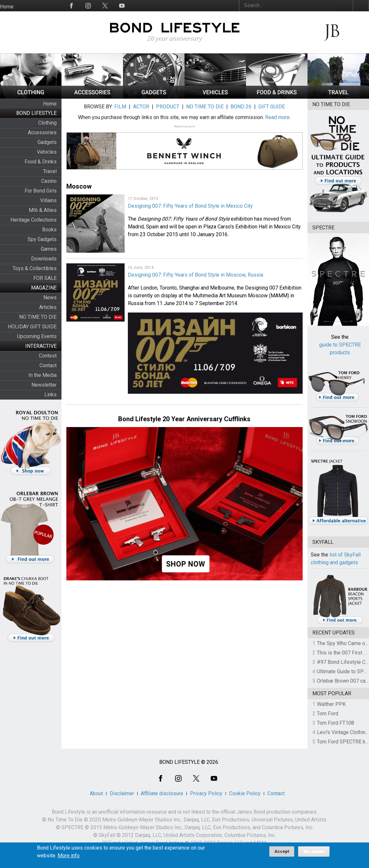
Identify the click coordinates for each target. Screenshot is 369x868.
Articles (48, 307)
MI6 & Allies (43, 210)
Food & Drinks (41, 162)
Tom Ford (328, 714)
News (50, 297)
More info (69, 858)
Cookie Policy (245, 793)
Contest (48, 356)
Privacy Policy (206, 793)
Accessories (42, 132)
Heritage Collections (34, 220)
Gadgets (47, 142)
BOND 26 (241, 107)
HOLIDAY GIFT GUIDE (32, 327)
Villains (48, 200)
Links (50, 395)
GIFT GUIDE (272, 107)
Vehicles (47, 152)
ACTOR (141, 107)
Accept (282, 854)
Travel (50, 171)
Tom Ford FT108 (335, 723)
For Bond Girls (41, 191)
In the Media (43, 375)
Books (49, 230)
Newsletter (44, 385)
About (96, 793)
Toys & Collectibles (35, 268)
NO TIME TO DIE (38, 317)
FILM (120, 107)
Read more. (278, 117)
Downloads (44, 259)
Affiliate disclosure (162, 793)
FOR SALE (45, 278)
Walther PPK (331, 704)
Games (49, 249)
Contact (48, 365)
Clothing (47, 123)
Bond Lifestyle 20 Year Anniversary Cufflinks (184, 419)
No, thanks (314, 854)
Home (7, 7)
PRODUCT (168, 107)
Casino (49, 181)
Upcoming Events (37, 336)
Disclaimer (122, 793)
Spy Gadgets (42, 239)
